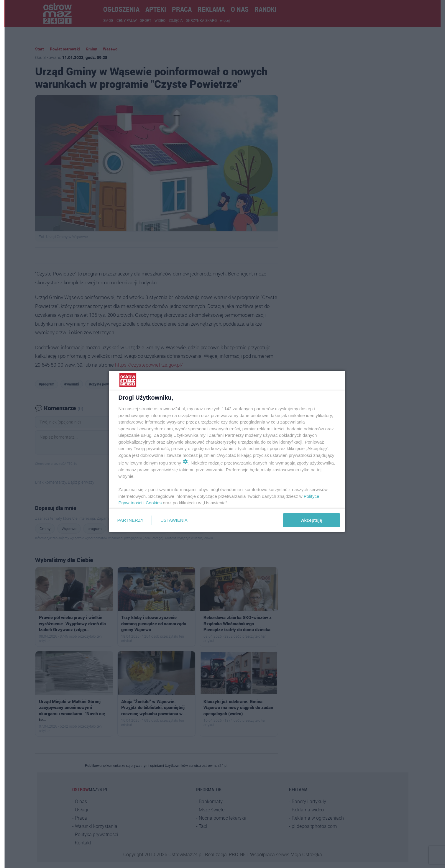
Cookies (154, 503)
